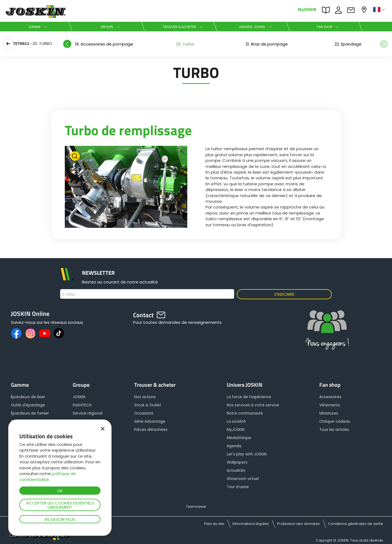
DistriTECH (82, 405)
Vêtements (330, 405)
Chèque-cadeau (335, 421)
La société (236, 421)
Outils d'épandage (28, 405)
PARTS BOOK (327, 10)
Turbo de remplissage (128, 130)
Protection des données (298, 524)
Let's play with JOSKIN (247, 454)
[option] (104, 44)
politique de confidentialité (48, 476)
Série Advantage (150, 421)
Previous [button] (67, 44)
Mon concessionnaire (365, 10)
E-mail (69, 294)
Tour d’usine (238, 487)
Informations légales (251, 524)
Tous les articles (334, 430)
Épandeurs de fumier (30, 413)
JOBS (340, 10)
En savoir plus (60, 519)
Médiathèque (239, 438)
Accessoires (330, 397)
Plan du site (214, 524)
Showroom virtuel (243, 479)
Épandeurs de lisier (28, 397)
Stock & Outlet (148, 405)
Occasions (144, 413)
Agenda (234, 446)
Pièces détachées (151, 430)
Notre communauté (245, 413)
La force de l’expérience (249, 397)
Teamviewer (196, 507)
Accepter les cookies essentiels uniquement (60, 505)
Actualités (236, 471)
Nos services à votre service (253, 405)
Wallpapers (237, 462)
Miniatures (329, 413)
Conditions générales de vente (356, 524)
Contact (352, 10)
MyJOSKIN (307, 9)
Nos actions (145, 397)
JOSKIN (79, 397)
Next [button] (384, 44)
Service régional (88, 413)
